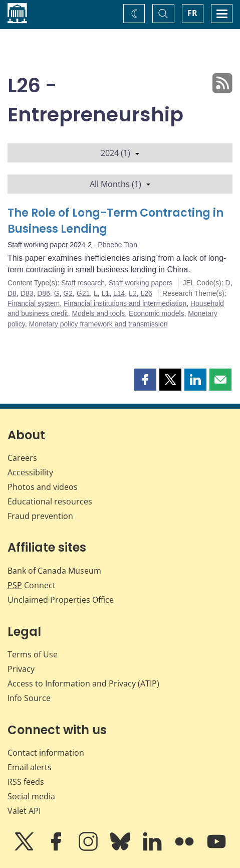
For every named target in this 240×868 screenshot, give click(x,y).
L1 (106, 293)
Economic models (157, 313)
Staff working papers (141, 283)
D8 (12, 293)
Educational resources (50, 501)
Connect (32, 585)
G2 (68, 293)
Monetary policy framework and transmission (98, 324)
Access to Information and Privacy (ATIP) (83, 683)
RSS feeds (26, 782)
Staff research (83, 283)
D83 (27, 293)
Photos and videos (43, 487)
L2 (133, 293)
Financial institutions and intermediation (125, 303)
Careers (22, 458)
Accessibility (30, 472)
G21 (83, 293)
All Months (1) (120, 184)
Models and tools (98, 313)
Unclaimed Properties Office (61, 600)
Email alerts (30, 767)
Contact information (46, 753)
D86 (44, 293)
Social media (31, 796)
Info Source (29, 698)
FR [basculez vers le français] (192, 13)
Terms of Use (33, 654)
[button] (145, 380)
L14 (119, 293)
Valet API (24, 811)
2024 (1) (120, 153)
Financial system (34, 303)
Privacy (21, 669)
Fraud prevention (40, 516)
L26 (146, 293)
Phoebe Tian (117, 245)
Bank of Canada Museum (54, 571)
